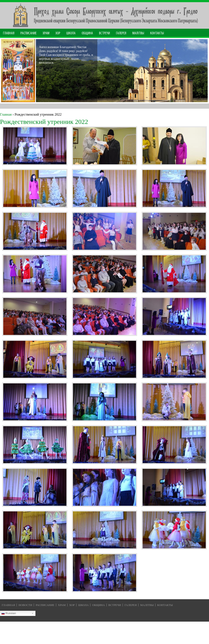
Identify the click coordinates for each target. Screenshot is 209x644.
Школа (71, 33)
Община (87, 33)
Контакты (157, 33)
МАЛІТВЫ (138, 33)
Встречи (104, 33)
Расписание (29, 33)
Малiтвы (147, 605)
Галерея (121, 33)
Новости (25, 605)
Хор (58, 33)
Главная (9, 33)
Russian (9, 614)
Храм (46, 33)
